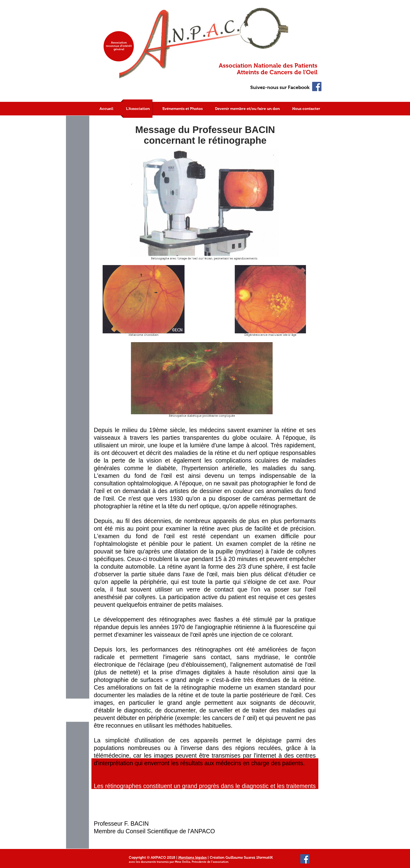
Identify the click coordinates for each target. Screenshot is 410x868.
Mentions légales (192, 857)
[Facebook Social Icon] (317, 86)
